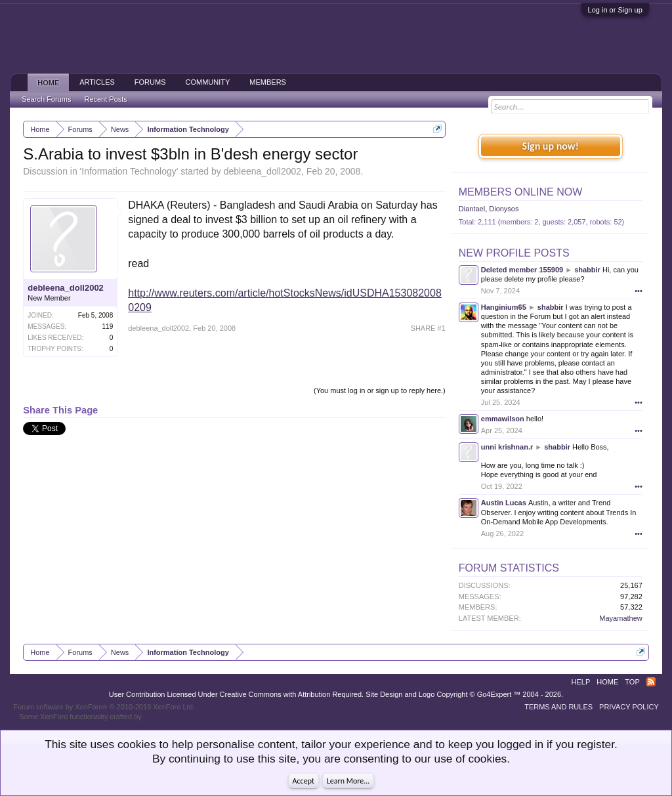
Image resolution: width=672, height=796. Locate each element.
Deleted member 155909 (522, 270)
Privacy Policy (629, 707)
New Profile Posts (514, 253)
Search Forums (46, 99)
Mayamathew (620, 618)
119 (108, 326)
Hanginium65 (504, 307)
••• (639, 291)
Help (581, 682)
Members (268, 82)
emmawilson (503, 419)
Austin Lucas (504, 503)
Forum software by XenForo (104, 707)
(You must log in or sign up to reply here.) (380, 390)
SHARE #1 (428, 328)
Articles (97, 82)
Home (48, 83)
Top (632, 682)
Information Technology (129, 171)
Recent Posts (105, 99)
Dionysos (504, 209)
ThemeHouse (165, 717)
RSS (651, 682)
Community (208, 82)
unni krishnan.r (507, 447)
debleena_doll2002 (262, 171)
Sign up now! (551, 146)
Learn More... (348, 781)
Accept (304, 781)
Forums (150, 82)
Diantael (472, 209)
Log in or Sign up (615, 10)
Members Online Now (520, 192)
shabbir (587, 270)
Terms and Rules (558, 707)
